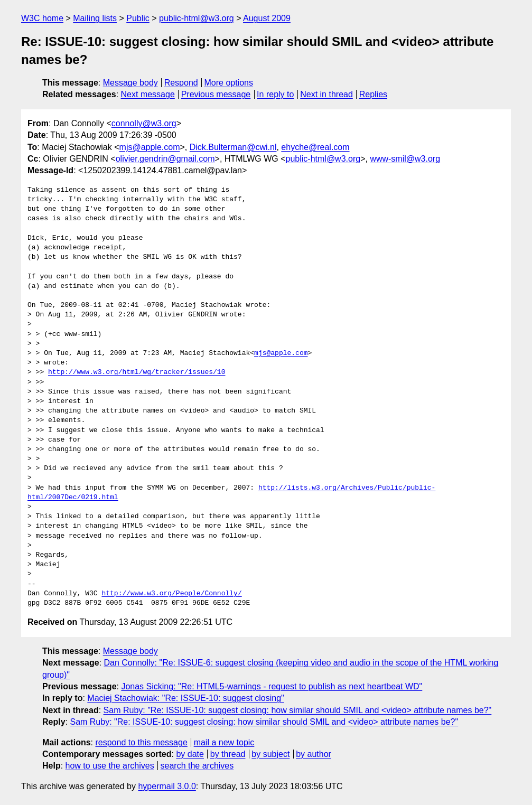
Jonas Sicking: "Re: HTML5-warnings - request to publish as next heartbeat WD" (272, 686)
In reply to (275, 94)
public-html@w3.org (197, 18)
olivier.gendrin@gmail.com (165, 159)
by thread (228, 754)
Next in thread (326, 94)
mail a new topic (224, 742)
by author (314, 754)
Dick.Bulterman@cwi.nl (233, 147)
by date (190, 754)
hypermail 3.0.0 (167, 786)
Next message (148, 94)
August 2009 (267, 18)
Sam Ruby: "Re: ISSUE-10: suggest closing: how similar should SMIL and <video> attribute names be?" (298, 710)
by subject (270, 754)
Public (138, 18)
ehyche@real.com (315, 147)
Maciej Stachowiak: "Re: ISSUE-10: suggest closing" (185, 698)
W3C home (42, 18)
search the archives (197, 766)
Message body (130, 83)
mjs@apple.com (150, 147)
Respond (181, 83)
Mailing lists (95, 18)
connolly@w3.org (144, 123)
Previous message (216, 94)
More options (229, 83)
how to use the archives (110, 766)
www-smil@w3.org (405, 159)
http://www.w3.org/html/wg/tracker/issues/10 (137, 372)
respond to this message (141, 742)
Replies (373, 94)
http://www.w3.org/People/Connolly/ (171, 594)
